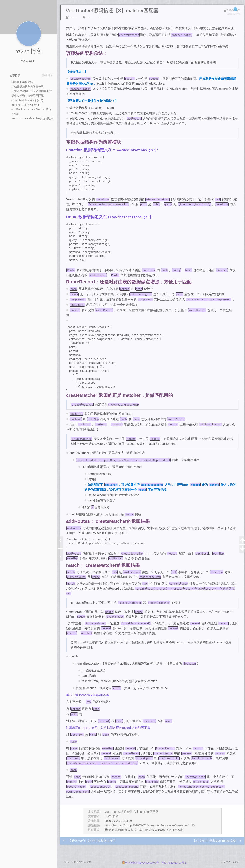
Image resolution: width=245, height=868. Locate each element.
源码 (92, 19)
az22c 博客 (112, 818)
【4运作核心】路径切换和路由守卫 (92, 842)
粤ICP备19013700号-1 (174, 863)
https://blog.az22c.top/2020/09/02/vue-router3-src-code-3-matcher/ (147, 827)
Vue (75, 19)
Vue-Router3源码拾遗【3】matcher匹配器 (132, 813)
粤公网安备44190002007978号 (141, 863)
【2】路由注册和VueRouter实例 (214, 842)
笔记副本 (105, 19)
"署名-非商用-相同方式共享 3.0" (128, 831)
